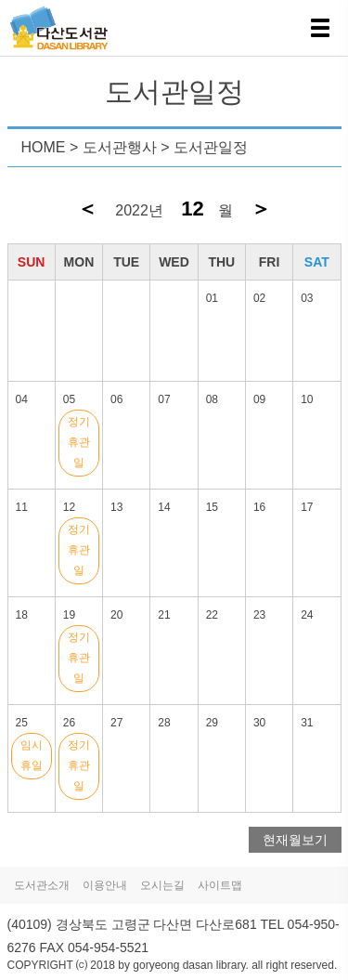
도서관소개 (42, 885)
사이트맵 (220, 885)
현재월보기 (295, 840)
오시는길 (162, 885)
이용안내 (105, 885)
